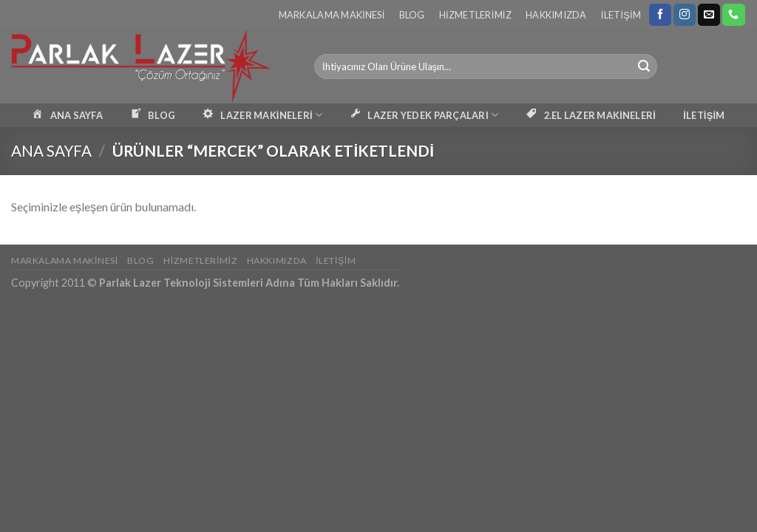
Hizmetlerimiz (475, 15)
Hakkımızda (556, 15)
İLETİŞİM (704, 115)
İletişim (621, 15)
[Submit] (644, 66)
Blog (412, 15)
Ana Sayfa (51, 150)
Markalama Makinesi (332, 15)
